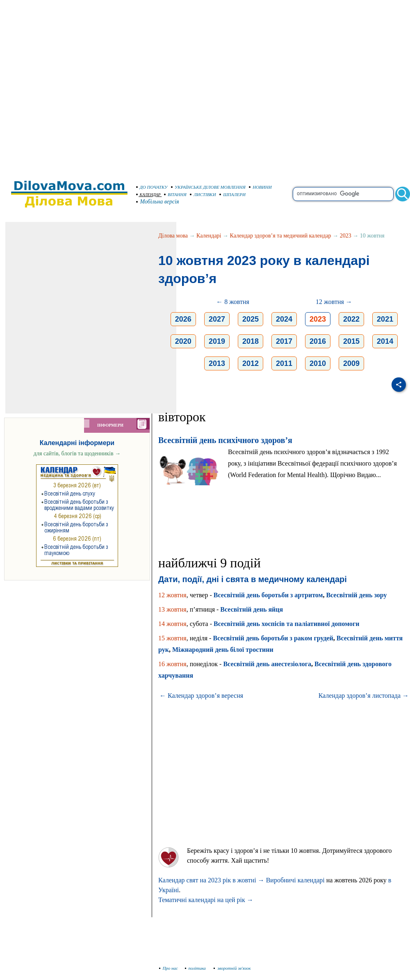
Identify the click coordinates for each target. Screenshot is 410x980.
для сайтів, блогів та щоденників (77, 453)
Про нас (169, 968)
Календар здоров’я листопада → (364, 696)
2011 (284, 363)
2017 (284, 341)
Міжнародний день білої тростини (223, 650)
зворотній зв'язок (232, 968)
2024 (284, 319)
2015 (351, 341)
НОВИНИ (260, 187)
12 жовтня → (334, 302)
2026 (183, 319)
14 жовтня (172, 624)
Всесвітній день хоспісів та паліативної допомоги (286, 624)
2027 (217, 319)
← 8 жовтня (233, 302)
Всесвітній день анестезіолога (267, 664)
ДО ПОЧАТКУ (152, 187)
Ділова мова (173, 236)
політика (196, 968)
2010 (318, 363)
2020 (183, 341)
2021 (385, 319)
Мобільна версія (158, 202)
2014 (385, 341)
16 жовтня (172, 664)
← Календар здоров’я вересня (201, 696)
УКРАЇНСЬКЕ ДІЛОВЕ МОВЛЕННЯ (208, 187)
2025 (251, 319)
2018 (251, 341)
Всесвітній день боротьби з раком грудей (273, 638)
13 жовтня (172, 609)
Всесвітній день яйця (252, 609)
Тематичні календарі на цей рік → (206, 900)
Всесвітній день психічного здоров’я (225, 440)
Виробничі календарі (295, 880)
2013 (217, 363)
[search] (343, 194)
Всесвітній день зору (356, 595)
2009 (351, 363)
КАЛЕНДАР (148, 195)
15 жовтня (172, 638)
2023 (346, 236)
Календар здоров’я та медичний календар (281, 236)
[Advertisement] (86, 86)
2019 (217, 341)
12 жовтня (172, 595)
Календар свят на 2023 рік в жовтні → (211, 880)
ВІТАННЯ (175, 194)
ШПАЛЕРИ (232, 194)
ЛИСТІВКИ (203, 194)
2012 (251, 363)
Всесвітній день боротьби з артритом (268, 595)
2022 (351, 319)
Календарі (209, 236)
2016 (318, 341)
